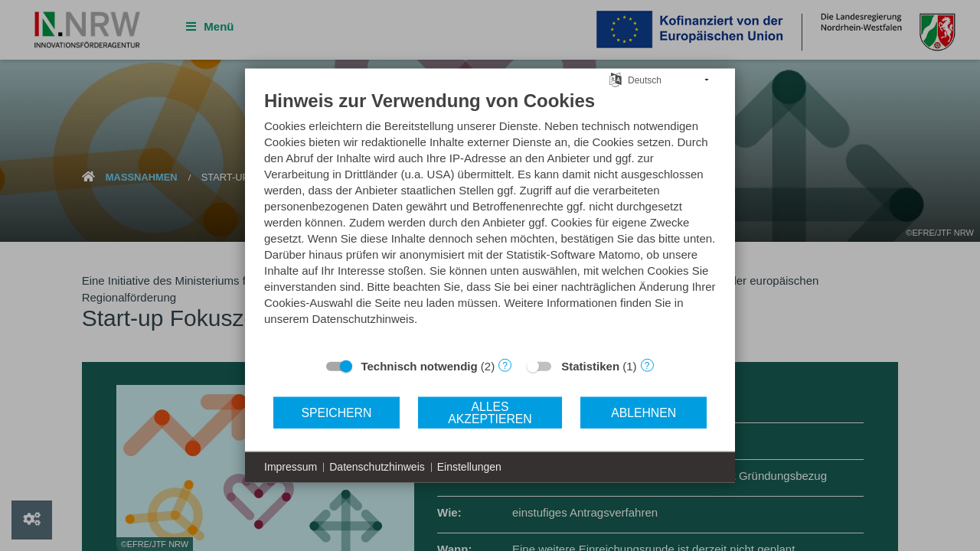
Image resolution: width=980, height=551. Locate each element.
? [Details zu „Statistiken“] (647, 365)
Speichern (336, 412)
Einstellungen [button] (469, 467)
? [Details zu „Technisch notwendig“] (505, 365)
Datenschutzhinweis (377, 467)
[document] (490, 219)
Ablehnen (644, 412)
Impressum (291, 467)
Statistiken (590, 366)
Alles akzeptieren (490, 412)
